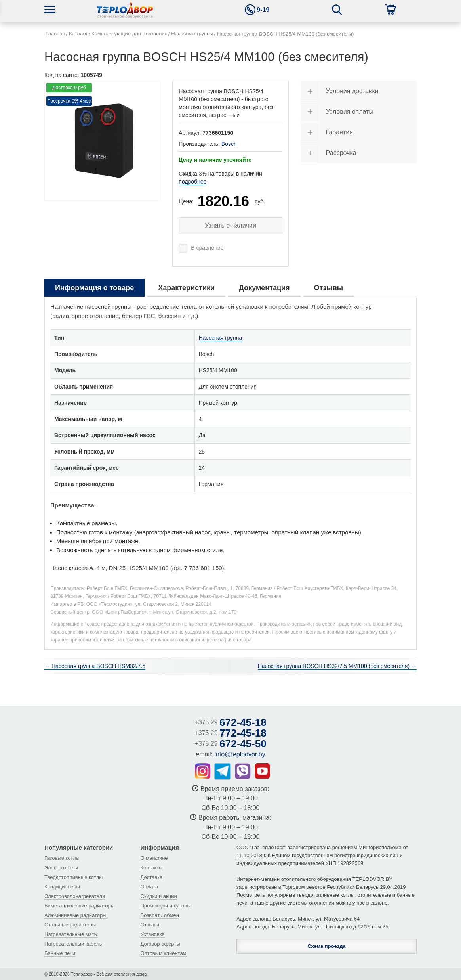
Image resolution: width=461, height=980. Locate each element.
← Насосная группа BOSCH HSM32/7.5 (95, 666)
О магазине (154, 858)
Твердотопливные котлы (73, 877)
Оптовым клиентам (164, 953)
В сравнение (207, 248)
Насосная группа (221, 338)
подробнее (192, 182)
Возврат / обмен (160, 915)
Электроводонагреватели (75, 896)
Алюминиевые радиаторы (75, 915)
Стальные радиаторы (70, 925)
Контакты (152, 868)
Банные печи (60, 953)
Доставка (152, 877)
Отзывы (150, 925)
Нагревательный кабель (73, 944)
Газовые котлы (62, 858)
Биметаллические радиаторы (79, 906)
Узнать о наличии (230, 225)
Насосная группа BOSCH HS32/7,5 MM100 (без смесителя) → (337, 666)
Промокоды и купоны (166, 906)
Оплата (150, 887)
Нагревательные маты (71, 934)
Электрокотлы (61, 868)
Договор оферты (160, 944)
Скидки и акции (159, 896)
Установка (153, 934)
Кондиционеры (62, 887)
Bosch (229, 144)
